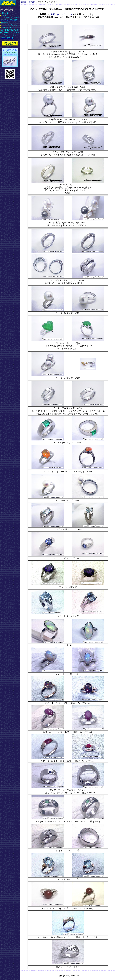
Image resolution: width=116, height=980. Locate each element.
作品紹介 (32, 2)
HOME (23, 2)
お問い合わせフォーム (61, 14)
